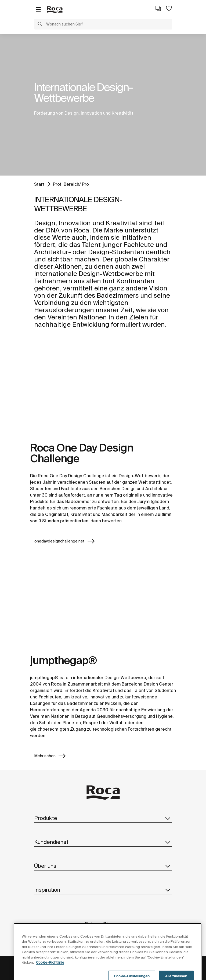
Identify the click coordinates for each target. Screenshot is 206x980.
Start (39, 184)
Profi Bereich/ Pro (71, 184)
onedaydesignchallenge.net (65, 541)
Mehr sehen (50, 756)
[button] (40, 25)
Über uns (103, 866)
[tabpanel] (103, 105)
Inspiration (103, 890)
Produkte (103, 818)
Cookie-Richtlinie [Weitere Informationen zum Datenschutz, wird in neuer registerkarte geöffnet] (50, 971)
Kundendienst (103, 842)
